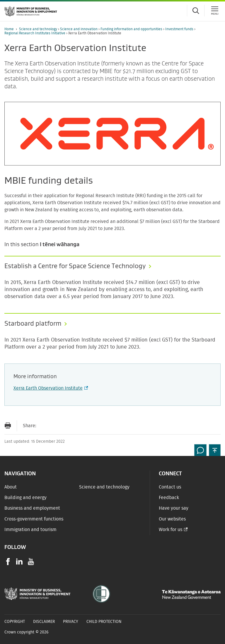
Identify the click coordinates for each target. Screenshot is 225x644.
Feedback (169, 498)
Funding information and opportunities (132, 29)
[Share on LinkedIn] (79, 426)
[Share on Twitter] (67, 426)
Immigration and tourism (30, 530)
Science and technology (39, 29)
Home (9, 29)
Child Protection (104, 622)
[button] (215, 450)
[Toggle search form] (196, 11)
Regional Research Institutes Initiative (35, 33)
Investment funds (180, 29)
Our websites (172, 519)
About (11, 487)
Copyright (15, 622)
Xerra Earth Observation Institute (50, 388)
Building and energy (25, 498)
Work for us (171, 530)
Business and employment (32, 508)
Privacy (71, 622)
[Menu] (215, 11)
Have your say (174, 508)
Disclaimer (44, 622)
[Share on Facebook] (55, 426)
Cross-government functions (34, 519)
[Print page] (8, 426)
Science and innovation (79, 29)
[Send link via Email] (44, 426)
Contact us (170, 487)
